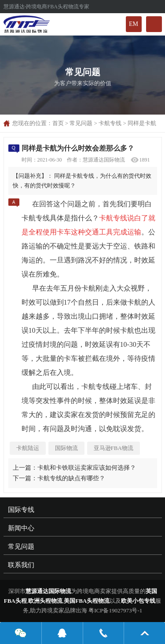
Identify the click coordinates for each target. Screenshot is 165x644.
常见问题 (81, 123)
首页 (58, 123)
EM (134, 24)
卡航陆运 (28, 448)
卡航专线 (110, 123)
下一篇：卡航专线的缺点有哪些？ (59, 478)
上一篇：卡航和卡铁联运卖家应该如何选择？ (74, 468)
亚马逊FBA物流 (114, 448)
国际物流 (66, 448)
